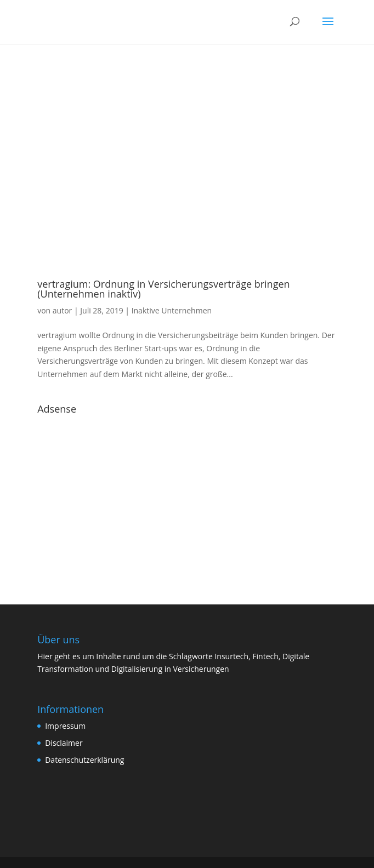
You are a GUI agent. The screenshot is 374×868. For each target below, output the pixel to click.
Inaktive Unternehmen (172, 310)
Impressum (65, 726)
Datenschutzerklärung (84, 760)
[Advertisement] (187, 496)
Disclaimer (64, 743)
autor (63, 310)
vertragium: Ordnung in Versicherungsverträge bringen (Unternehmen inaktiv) (163, 289)
